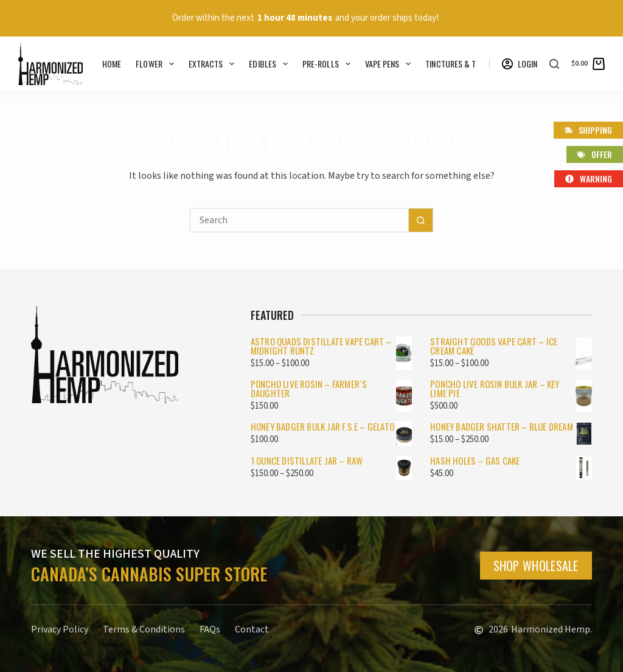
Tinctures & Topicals (473, 64)
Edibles (271, 64)
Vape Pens (391, 64)
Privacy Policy (60, 629)
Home (112, 64)
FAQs (210, 629)
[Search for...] (299, 220)
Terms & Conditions (144, 629)
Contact (252, 629)
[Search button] (421, 220)
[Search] (554, 64)
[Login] (520, 64)
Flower (157, 64)
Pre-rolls (329, 64)
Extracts (214, 64)
